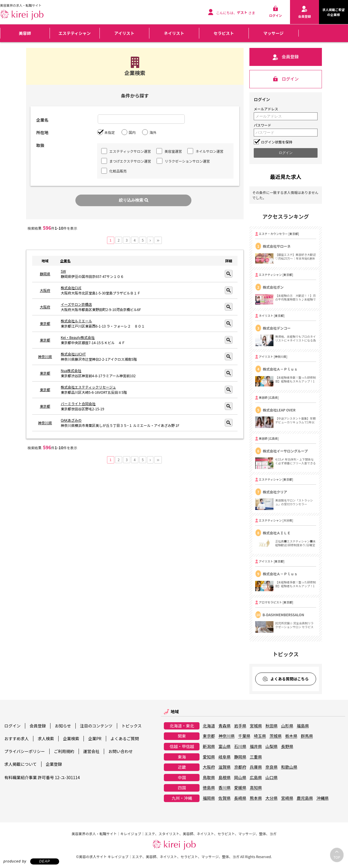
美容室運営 (169, 151)
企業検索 (71, 738)
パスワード (262, 125)
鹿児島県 (305, 798)
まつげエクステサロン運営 (126, 161)
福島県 (303, 726)
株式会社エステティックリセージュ (88, 387)
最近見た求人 (286, 177)
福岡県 (209, 798)
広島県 (256, 778)
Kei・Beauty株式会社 (78, 337)
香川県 (224, 788)
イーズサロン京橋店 (76, 304)
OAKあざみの (71, 420)
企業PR (95, 738)
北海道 (209, 726)
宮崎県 (287, 798)
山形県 (287, 726)
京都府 (240, 767)
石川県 (240, 747)
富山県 (224, 747)
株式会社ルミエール (77, 321)
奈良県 (271, 767)
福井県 (256, 747)
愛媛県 (240, 788)
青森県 (224, 726)
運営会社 (91, 751)
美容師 (25, 33)
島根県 (224, 778)
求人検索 (46, 738)
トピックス (132, 726)
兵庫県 (256, 767)
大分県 (271, 798)
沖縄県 (322, 798)
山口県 (271, 778)
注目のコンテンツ (96, 726)
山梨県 (271, 747)
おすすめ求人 (17, 738)
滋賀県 (224, 767)
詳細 (229, 274)
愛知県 (209, 757)
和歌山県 (289, 767)
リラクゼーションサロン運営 (183, 161)
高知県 (256, 788)
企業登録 (54, 764)
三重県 (256, 757)
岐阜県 (224, 757)
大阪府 (45, 290)
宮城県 (256, 726)
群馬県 (307, 736)
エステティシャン (75, 33)
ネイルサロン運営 (205, 151)
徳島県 (209, 788)
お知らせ (63, 726)
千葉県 (244, 736)
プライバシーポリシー (25, 751)
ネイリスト (174, 33)
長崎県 (240, 798)
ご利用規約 (64, 751)
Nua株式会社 (71, 370)
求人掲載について (21, 764)
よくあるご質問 (125, 738)
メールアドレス (266, 109)
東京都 (45, 323)
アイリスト (124, 33)
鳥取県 (209, 778)
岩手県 (240, 726)
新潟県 (209, 747)
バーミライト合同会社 (78, 404)
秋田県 (271, 726)
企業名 (66, 261)
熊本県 (256, 798)
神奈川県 (45, 356)
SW (64, 271)
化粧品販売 (114, 171)
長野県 (287, 747)
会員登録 (38, 726)
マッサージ (273, 33)
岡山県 (240, 778)
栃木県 (291, 736)
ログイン (12, 726)
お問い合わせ (121, 751)
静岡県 (45, 274)
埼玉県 (260, 736)
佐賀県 (224, 798)
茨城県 (275, 736)
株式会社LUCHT (73, 354)
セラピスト (224, 33)
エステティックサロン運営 (126, 151)
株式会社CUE (71, 288)
